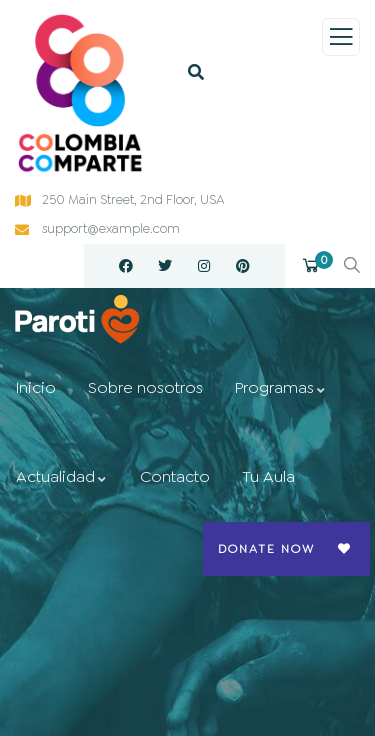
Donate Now (266, 549)
